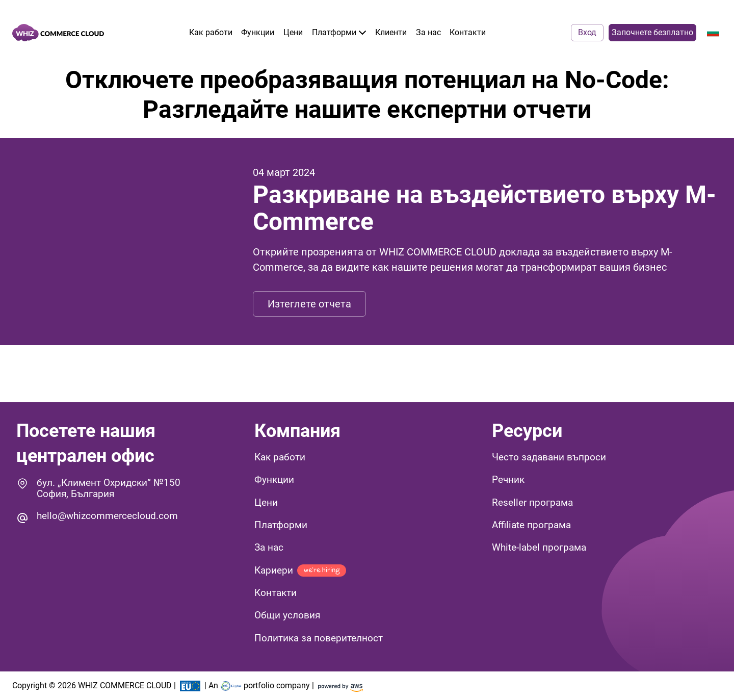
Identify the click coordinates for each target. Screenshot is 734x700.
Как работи (211, 32)
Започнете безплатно (652, 33)
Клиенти (391, 32)
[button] (605, 459)
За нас (428, 32)
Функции (258, 32)
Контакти (468, 32)
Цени (293, 32)
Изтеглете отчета (309, 304)
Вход (587, 33)
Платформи (339, 32)
